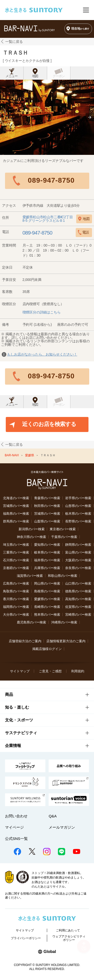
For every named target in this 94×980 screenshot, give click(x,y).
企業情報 (13, 746)
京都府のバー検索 (16, 568)
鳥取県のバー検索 (16, 591)
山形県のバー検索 (78, 506)
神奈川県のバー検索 (31, 537)
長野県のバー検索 (78, 521)
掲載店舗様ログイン (47, 649)
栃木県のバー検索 (78, 514)
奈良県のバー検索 (78, 568)
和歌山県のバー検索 (63, 576)
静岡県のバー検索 (78, 545)
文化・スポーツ (19, 720)
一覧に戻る (14, 42)
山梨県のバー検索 (47, 521)
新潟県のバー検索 (32, 529)
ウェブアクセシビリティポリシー (69, 938)
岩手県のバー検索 (78, 498)
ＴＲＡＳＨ (15, 53)
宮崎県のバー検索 (78, 615)
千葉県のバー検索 (64, 537)
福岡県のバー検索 (16, 607)
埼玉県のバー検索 (16, 545)
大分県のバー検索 (16, 615)
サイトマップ (20, 671)
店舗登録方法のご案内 (25, 641)
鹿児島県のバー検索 (31, 622)
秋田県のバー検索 (47, 506)
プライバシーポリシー (26, 938)
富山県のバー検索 (78, 552)
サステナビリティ (21, 733)
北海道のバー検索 (16, 498)
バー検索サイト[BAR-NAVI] (29, 29)
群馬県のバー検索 (16, 521)
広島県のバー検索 (16, 583)
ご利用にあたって (68, 930)
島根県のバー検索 (47, 591)
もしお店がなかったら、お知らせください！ (42, 354)
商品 (9, 694)
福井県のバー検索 (47, 560)
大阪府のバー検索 (78, 560)
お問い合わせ (16, 816)
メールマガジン (62, 827)
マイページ (14, 827)
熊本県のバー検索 (47, 615)
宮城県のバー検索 (16, 506)
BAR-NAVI (12, 455)
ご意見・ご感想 (50, 671)
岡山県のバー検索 (47, 583)
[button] (90, 117)
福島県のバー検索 (16, 514)
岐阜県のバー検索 (47, 552)
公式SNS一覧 (16, 839)
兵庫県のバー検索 (47, 568)
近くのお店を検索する (49, 424)
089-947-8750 (51, 180)
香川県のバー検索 (16, 599)
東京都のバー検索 (63, 529)
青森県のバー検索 (47, 498)
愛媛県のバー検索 (47, 599)
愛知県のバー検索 (47, 545)
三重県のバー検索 (16, 552)
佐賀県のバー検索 (78, 607)
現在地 (80, 29)
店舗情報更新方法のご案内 (66, 641)
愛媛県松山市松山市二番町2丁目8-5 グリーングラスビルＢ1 (48, 219)
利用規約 (78, 671)
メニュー (12, 76)
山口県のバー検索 (78, 583)
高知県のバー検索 (78, 599)
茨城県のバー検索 (47, 514)
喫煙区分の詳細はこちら (42, 312)
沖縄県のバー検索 (64, 622)
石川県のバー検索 (16, 560)
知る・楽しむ (17, 707)
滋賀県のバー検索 (30, 576)
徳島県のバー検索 (78, 591)
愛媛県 (30, 455)
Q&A (53, 816)
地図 (35, 76)
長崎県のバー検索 (47, 607)
